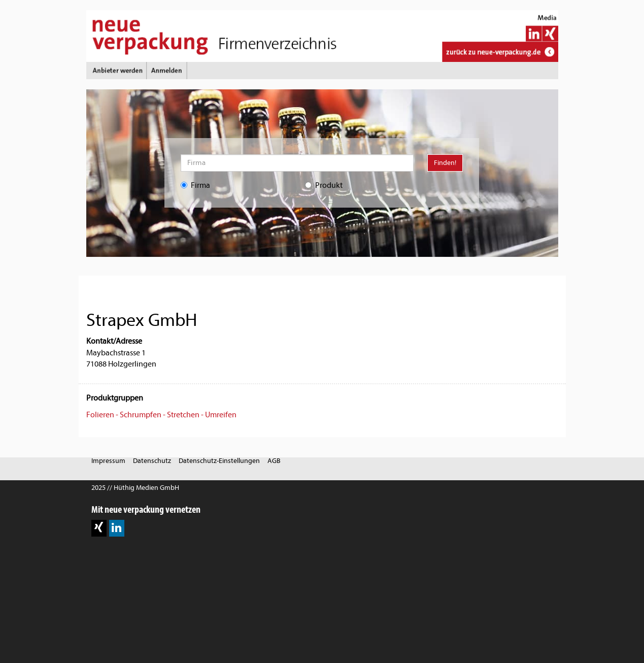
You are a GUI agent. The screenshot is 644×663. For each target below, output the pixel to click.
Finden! (445, 163)
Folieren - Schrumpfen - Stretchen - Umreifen (161, 415)
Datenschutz (152, 461)
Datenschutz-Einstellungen (219, 461)
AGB (274, 461)
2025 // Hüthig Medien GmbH (135, 488)
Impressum (108, 461)
